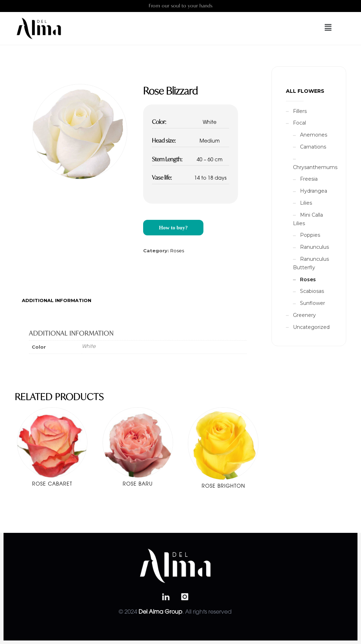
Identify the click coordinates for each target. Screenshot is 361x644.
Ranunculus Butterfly (311, 263)
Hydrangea (314, 191)
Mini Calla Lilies (308, 219)
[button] (318, 28)
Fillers (300, 111)
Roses (177, 251)
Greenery (304, 315)
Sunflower (313, 303)
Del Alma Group (160, 612)
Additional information (57, 300)
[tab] (57, 300)
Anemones (314, 135)
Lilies (306, 203)
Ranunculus (314, 247)
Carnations (313, 147)
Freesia (309, 179)
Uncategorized (311, 327)
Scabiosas (312, 291)
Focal (299, 123)
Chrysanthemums (315, 167)
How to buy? (173, 228)
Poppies (310, 235)
